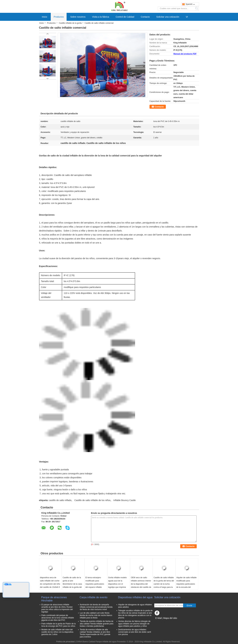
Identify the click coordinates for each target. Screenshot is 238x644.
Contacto (145, 17)
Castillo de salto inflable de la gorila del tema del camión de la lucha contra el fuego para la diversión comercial (164, 584)
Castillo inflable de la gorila (70, 23)
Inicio (45, 17)
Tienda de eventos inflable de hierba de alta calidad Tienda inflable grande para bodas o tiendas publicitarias (97, 624)
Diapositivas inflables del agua (135, 597)
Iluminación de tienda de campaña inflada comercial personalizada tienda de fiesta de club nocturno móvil (96, 607)
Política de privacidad (65, 642)
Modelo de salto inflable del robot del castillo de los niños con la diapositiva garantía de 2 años (57, 632)
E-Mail (159, 618)
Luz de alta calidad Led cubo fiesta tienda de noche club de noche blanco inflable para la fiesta (96, 615)
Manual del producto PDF (185, 54)
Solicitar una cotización (168, 17)
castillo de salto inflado (60, 500)
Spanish (190, 4)
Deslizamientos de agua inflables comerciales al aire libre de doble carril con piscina (135, 632)
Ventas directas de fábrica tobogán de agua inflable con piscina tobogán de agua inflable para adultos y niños (134, 624)
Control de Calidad (125, 17)
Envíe (189, 606)
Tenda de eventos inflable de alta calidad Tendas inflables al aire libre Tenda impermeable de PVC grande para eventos (95, 633)
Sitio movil (160, 622)
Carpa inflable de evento (94, 597)
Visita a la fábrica (101, 17)
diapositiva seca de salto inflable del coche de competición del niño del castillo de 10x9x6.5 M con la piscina (50, 584)
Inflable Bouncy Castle (124, 500)
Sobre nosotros (78, 17)
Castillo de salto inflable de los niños (92, 500)
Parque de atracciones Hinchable (54, 599)
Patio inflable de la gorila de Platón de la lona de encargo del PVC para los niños (59, 625)
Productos (59, 17)
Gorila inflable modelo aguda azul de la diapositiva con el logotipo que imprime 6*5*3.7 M (117, 584)
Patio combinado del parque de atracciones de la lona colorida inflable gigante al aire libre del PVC (58, 618)
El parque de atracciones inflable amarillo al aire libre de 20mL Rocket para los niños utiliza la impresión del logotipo (57, 608)
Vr (187, 17)
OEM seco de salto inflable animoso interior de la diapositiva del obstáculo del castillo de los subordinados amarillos (141, 586)
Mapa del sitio (170, 618)
